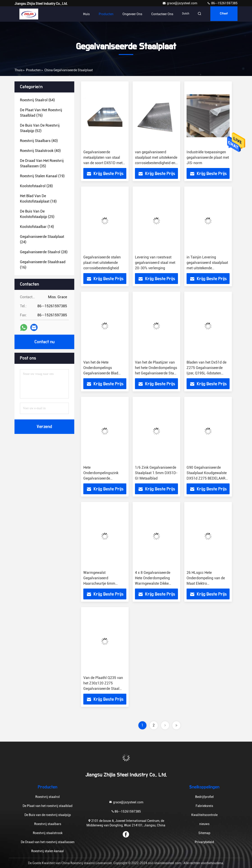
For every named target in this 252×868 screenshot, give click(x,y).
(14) (37, 227)
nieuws (204, 824)
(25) (37, 214)
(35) (42, 163)
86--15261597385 (222, 3)
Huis (82, 14)
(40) (39, 141)
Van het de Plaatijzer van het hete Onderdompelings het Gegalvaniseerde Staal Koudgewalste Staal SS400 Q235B (156, 373)
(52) (40, 128)
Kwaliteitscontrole (204, 815)
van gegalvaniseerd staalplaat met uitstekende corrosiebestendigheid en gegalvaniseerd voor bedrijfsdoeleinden (156, 163)
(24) (42, 239)
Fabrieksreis (204, 806)
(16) (43, 265)
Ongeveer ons (128, 14)
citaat (223, 14)
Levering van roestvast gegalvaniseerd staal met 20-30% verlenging (155, 263)
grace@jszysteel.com (180, 3)
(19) (42, 176)
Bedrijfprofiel (204, 797)
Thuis (18, 70)
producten (33, 70)
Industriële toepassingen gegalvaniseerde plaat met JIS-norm (208, 157)
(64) (37, 100)
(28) (36, 186)
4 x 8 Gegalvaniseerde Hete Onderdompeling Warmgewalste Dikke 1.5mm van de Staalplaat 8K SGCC (155, 583)
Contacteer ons (158, 14)
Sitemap (204, 833)
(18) (38, 199)
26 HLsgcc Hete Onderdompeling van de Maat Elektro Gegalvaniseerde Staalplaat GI (206, 583)
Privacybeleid (204, 842)
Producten (102, 14)
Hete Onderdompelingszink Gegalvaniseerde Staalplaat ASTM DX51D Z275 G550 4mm (103, 478)
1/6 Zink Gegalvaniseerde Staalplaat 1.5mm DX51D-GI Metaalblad (156, 473)
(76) (41, 113)
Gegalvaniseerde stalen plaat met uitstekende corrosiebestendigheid (102, 263)
